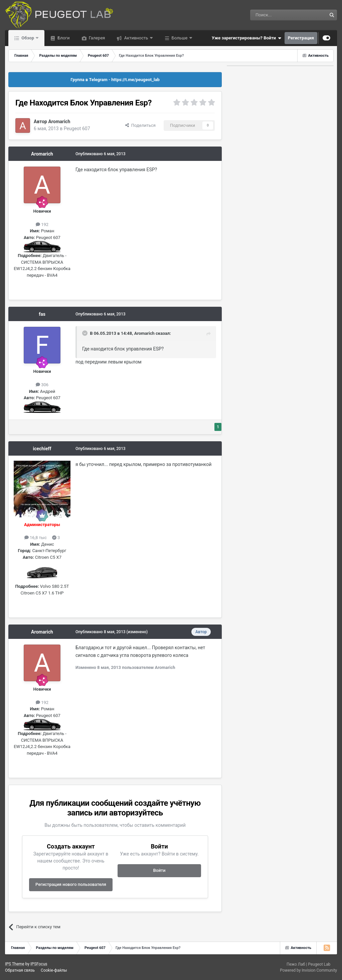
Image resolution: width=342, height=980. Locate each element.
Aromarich (59, 121)
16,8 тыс (36, 538)
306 (42, 385)
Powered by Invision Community (308, 970)
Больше (180, 38)
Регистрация (301, 38)
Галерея (97, 38)
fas (42, 314)
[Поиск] (273, 15)
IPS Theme (15, 964)
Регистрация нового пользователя (71, 884)
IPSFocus (39, 964)
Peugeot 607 (77, 129)
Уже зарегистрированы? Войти (246, 38)
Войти (159, 870)
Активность (136, 38)
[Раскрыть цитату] (85, 333)
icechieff (42, 449)
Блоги (63, 38)
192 (42, 224)
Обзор (28, 38)
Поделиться (140, 125)
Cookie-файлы (54, 970)
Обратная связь (20, 970)
